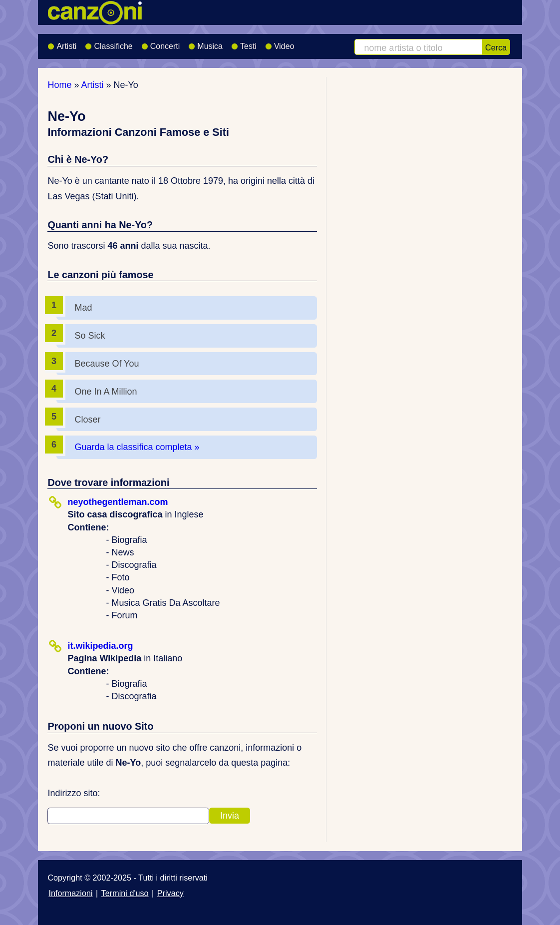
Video (280, 43)
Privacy (170, 893)
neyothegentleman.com (118, 502)
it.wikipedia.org (100, 646)
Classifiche (109, 43)
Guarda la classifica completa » (137, 447)
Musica (205, 43)
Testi (244, 43)
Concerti (161, 43)
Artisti (62, 43)
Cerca (496, 47)
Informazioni (70, 893)
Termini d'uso (125, 893)
